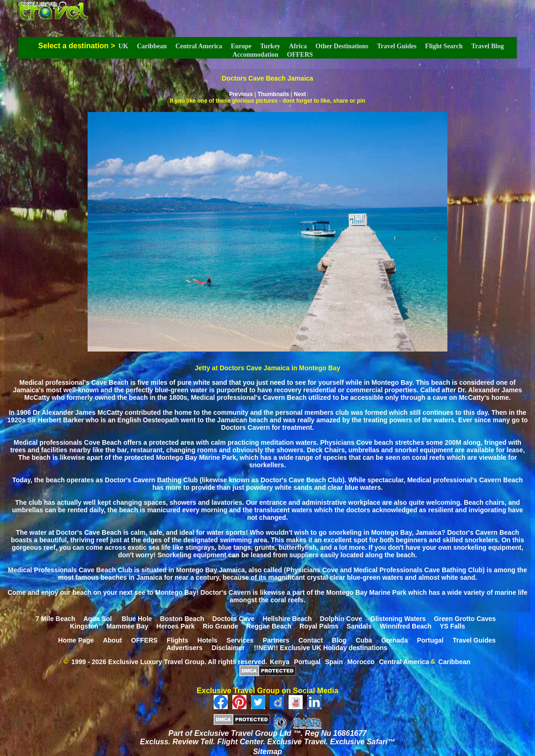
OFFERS (300, 55)
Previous (241, 94)
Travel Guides (397, 46)
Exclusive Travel (296, 742)
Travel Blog (487, 46)
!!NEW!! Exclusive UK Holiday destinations (321, 647)
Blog (339, 640)
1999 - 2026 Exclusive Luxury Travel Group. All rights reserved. (169, 661)
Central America (199, 46)
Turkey (270, 46)
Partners (276, 640)
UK (123, 46)
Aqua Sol (99, 618)
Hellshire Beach (287, 618)
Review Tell (193, 742)
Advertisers (184, 647)
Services (240, 640)
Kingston (84, 626)
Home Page (76, 640)
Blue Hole (137, 618)
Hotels (207, 640)
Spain (334, 661)
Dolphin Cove (341, 618)
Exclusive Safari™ (362, 742)
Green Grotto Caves (465, 618)
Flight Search (444, 46)
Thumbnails (273, 94)
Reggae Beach (269, 626)
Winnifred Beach (406, 626)
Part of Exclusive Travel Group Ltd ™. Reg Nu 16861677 (268, 733)
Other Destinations (342, 46)
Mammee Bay (127, 626)
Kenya (280, 661)
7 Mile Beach (56, 618)
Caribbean (152, 46)
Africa (298, 46)
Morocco (361, 661)
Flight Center (240, 742)
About (112, 640)
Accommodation (255, 55)
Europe (241, 46)
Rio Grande (220, 626)
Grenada (395, 640)
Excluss (154, 742)
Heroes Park (176, 626)
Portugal (430, 640)
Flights (178, 640)
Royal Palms (319, 626)
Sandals (359, 626)
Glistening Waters (398, 618)
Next (300, 94)
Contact (311, 640)
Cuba (364, 640)
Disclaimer (228, 647)
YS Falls (452, 626)
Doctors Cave (233, 618)
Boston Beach (182, 618)
